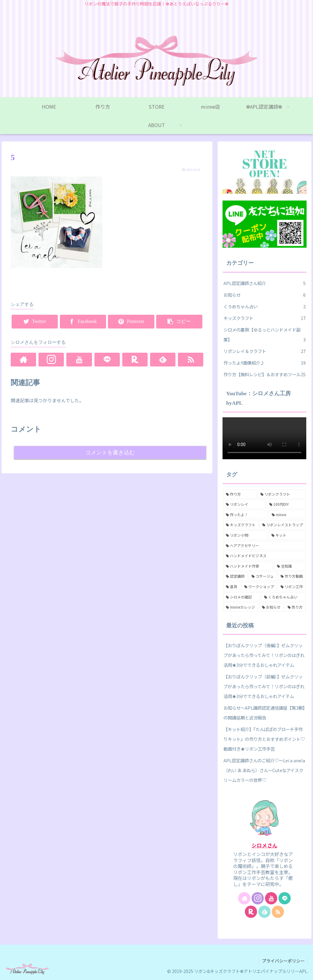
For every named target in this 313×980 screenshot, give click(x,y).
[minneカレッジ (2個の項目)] (241, 607)
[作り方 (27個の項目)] (240, 494)
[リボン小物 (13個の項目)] (245, 535)
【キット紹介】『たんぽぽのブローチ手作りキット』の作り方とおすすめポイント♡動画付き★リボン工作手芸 (264, 739)
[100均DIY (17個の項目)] (286, 504)
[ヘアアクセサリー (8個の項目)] (264, 546)
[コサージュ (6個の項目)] (263, 576)
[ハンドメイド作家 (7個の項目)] (248, 566)
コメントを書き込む (110, 452)
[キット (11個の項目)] (287, 535)
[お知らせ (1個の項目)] (271, 607)
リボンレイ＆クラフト (264, 351)
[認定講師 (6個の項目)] (235, 576)
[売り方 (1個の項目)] (295, 607)
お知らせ (264, 295)
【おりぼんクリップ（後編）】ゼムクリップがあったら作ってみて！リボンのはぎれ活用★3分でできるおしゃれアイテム (264, 655)
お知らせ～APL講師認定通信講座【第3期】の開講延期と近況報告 (264, 713)
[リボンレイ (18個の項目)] (244, 504)
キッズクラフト (264, 318)
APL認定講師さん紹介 (264, 283)
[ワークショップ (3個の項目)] (259, 587)
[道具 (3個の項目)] (232, 587)
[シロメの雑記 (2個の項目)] (242, 597)
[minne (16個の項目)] (287, 515)
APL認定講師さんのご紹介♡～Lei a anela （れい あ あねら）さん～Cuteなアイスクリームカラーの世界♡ (264, 770)
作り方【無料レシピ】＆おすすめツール (264, 374)
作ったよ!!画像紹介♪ (264, 363)
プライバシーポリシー (283, 961)
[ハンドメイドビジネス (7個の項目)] (264, 556)
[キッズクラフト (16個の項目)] (241, 525)
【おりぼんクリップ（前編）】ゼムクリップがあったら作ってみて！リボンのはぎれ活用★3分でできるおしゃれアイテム (264, 686)
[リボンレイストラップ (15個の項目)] (283, 525)
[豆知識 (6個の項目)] (290, 566)
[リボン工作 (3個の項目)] (292, 587)
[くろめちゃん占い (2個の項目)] (284, 597)
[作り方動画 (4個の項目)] (292, 576)
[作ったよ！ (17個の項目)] (245, 515)
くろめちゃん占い (264, 306)
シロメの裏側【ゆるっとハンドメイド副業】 (264, 335)
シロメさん (265, 845)
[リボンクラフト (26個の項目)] (282, 494)
